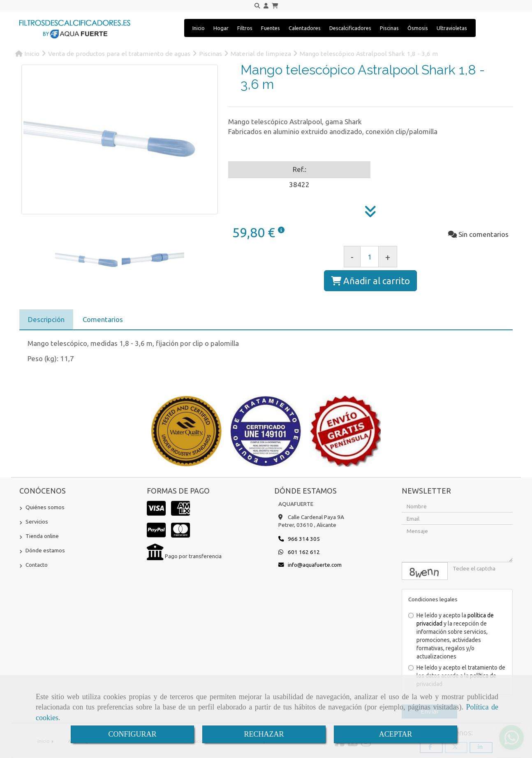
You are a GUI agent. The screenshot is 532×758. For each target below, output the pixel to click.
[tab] (46, 320)
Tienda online (42, 536)
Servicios (37, 522)
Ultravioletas (452, 28)
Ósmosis (418, 28)
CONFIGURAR (132, 734)
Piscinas (389, 28)
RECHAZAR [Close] (264, 734)
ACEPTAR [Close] (396, 734)
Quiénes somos (45, 507)
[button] (266, 6)
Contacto (37, 565)
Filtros (245, 28)
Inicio (199, 28)
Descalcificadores (350, 28)
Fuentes (271, 28)
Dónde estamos (45, 550)
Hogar (221, 28)
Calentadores (305, 28)
